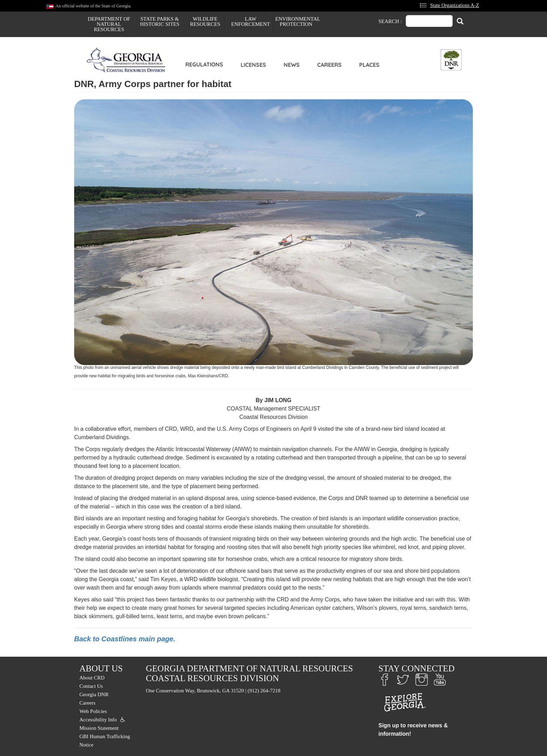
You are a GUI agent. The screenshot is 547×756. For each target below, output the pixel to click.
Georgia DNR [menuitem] (94, 694)
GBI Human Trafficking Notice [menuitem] (105, 741)
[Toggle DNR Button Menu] (451, 60)
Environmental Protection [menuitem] (296, 22)
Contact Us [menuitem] (91, 686)
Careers (329, 65)
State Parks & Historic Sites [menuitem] (160, 22)
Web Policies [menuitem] (93, 711)
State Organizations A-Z (455, 5)
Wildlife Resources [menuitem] (205, 22)
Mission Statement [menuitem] (99, 728)
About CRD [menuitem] (92, 678)
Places (369, 65)
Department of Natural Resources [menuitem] (109, 24)
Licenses (253, 65)
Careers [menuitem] (87, 703)
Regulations (204, 64)
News (292, 65)
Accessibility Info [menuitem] (98, 720)
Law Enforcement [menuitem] (251, 22)
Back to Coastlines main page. (125, 639)
